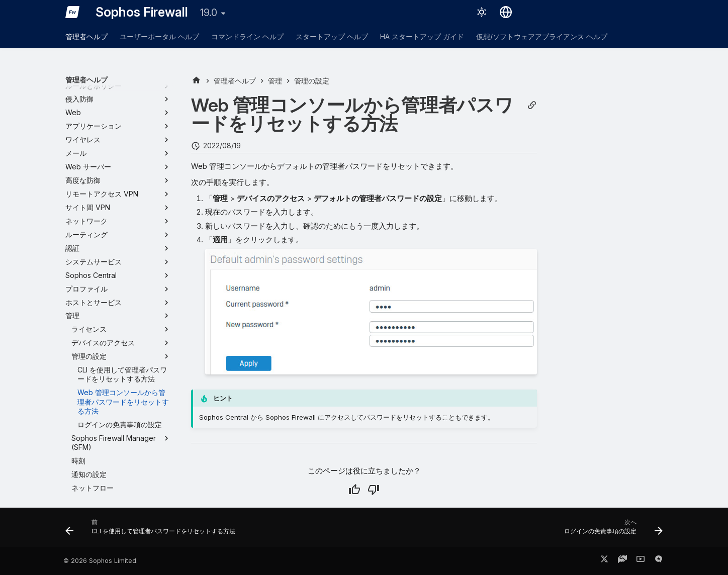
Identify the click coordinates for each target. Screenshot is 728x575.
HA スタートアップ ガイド (422, 36)
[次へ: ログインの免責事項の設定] (611, 530)
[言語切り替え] (506, 12)
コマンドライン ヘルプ (247, 36)
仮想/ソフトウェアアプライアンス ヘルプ (542, 36)
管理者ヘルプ (86, 36)
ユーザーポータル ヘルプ (159, 36)
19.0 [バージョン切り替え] (209, 13)
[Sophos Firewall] (72, 12)
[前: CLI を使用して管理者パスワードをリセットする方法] (153, 530)
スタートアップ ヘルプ (332, 36)
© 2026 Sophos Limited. (101, 561)
